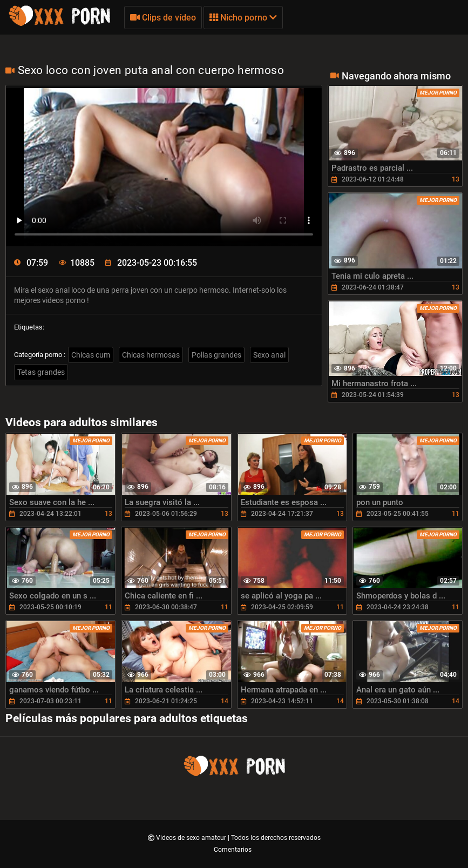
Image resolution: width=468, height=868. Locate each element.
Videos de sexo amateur (192, 838)
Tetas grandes (41, 372)
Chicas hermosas (151, 355)
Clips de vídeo (163, 18)
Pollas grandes (216, 355)
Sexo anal (269, 355)
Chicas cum (91, 355)
